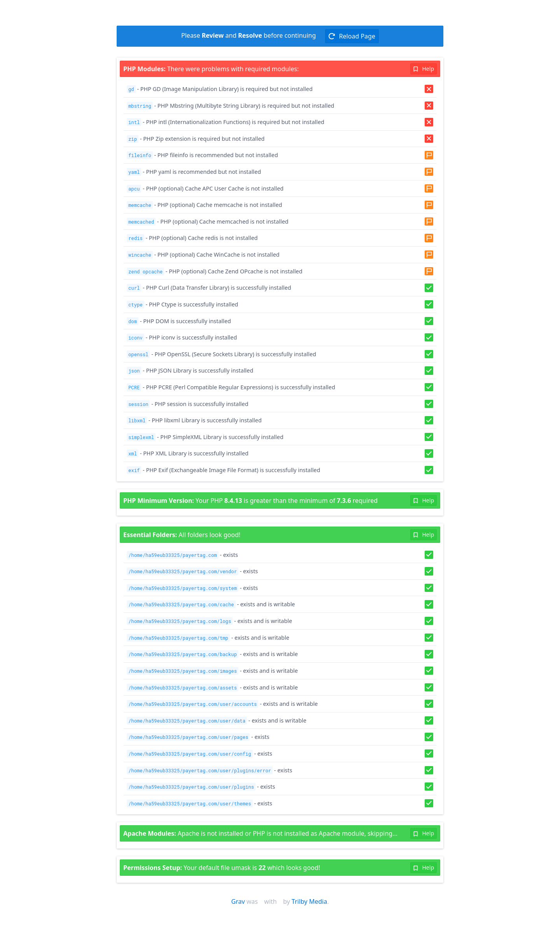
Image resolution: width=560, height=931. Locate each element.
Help (423, 69)
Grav (238, 901)
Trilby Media (309, 901)
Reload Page (352, 36)
